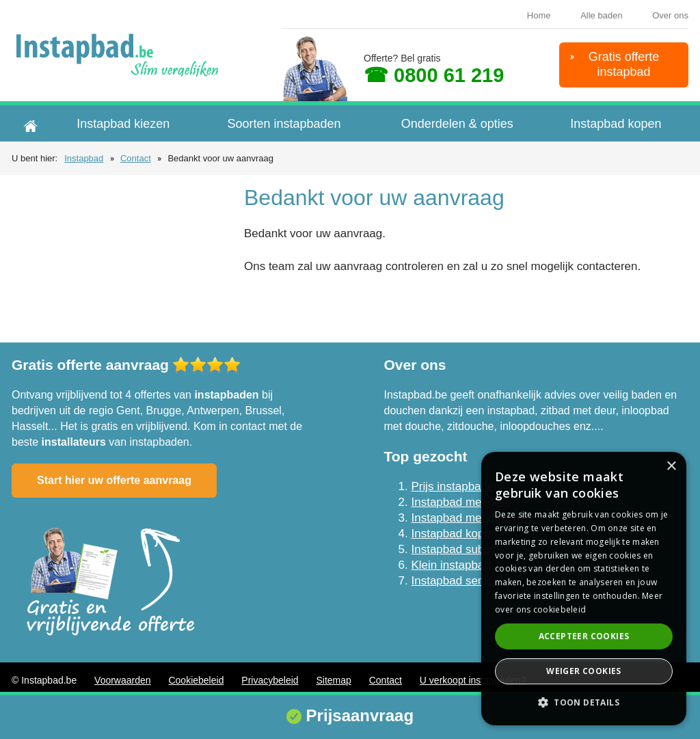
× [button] (671, 467)
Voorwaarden (123, 680)
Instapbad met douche (469, 518)
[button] (584, 702)
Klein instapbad (451, 565)
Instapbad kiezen (123, 124)
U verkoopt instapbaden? (473, 680)
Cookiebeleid (196, 680)
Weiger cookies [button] (584, 671)
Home (539, 15)
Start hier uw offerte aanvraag (114, 480)
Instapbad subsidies (463, 549)
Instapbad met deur (461, 502)
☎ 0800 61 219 (434, 76)
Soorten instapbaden (284, 124)
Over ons (670, 15)
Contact (136, 158)
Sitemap (333, 680)
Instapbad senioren (461, 581)
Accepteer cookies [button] (584, 636)
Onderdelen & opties (457, 124)
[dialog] (584, 589)
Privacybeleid (270, 680)
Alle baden (601, 15)
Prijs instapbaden (456, 486)
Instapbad (84, 158)
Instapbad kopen (616, 124)
